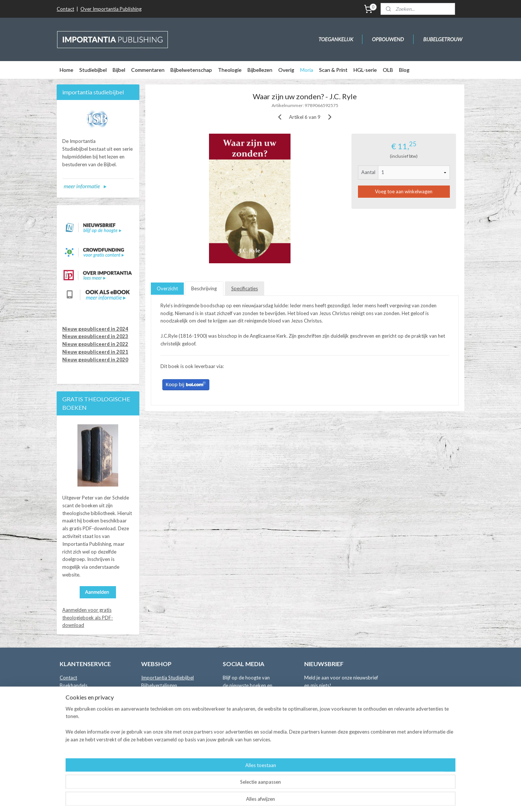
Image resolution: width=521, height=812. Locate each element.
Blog (404, 70)
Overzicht (167, 288)
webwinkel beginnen (282, 798)
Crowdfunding (157, 762)
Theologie (230, 70)
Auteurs (68, 693)
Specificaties (245, 288)
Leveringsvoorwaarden (84, 708)
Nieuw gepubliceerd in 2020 (95, 360)
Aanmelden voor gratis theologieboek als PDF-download (88, 618)
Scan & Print (333, 70)
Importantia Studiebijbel (167, 678)
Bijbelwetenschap (191, 70)
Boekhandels (74, 685)
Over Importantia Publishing (111, 9)
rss (256, 798)
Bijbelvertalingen (159, 685)
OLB (388, 70)
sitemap (243, 798)
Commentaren (148, 70)
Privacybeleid (74, 724)
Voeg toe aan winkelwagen (404, 191)
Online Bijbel (155, 747)
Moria (307, 70)
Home (67, 70)
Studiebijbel (93, 70)
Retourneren (73, 716)
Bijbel (119, 70)
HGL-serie (365, 70)
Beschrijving (204, 288)
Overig (286, 70)
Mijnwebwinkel (342, 798)
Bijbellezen (260, 70)
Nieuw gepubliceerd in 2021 (95, 352)
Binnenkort (153, 755)
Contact (65, 9)
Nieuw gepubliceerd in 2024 (95, 329)
